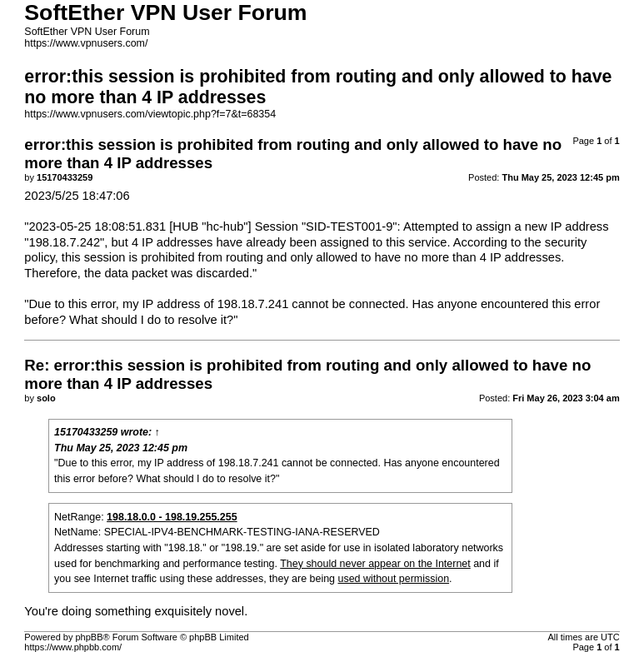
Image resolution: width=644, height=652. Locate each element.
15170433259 (86, 432)
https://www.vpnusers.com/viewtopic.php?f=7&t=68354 (150, 114)
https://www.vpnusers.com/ (86, 43)
